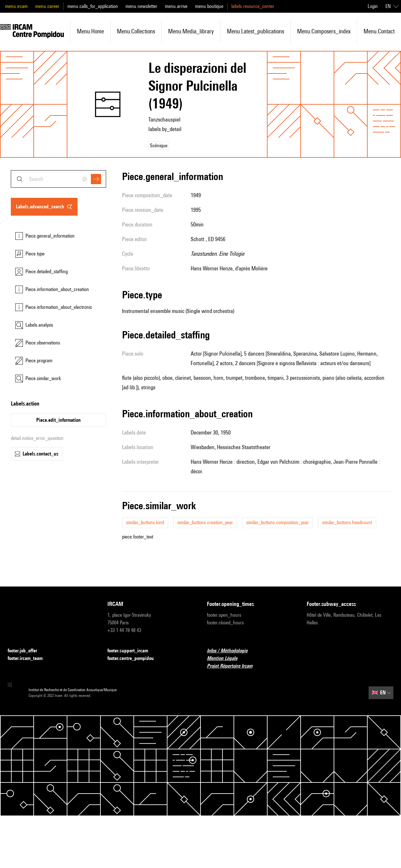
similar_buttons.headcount (347, 522)
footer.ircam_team (29, 659)
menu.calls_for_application (93, 6)
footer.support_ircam (132, 651)
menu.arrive (176, 6)
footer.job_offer (26, 651)
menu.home (90, 31)
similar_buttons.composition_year (278, 522)
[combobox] (58, 179)
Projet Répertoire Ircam (233, 666)
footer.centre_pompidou (134, 659)
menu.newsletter (141, 6)
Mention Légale (226, 659)
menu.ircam (16, 6)
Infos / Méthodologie (231, 651)
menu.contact (379, 31)
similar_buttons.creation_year (205, 522)
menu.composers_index (324, 31)
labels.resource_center (253, 6)
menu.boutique (209, 6)
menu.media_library (191, 31)
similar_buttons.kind (145, 522)
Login (373, 6)
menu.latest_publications (255, 31)
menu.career (47, 6)
